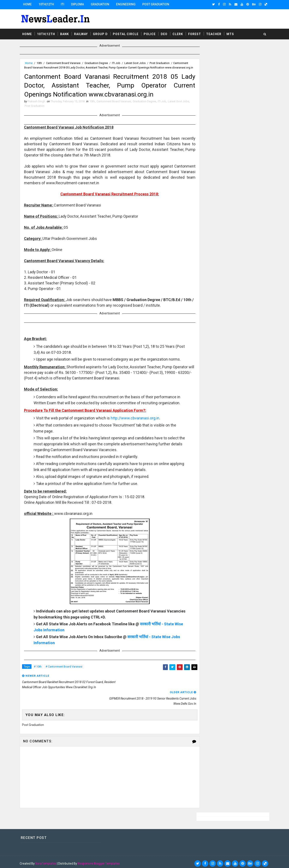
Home (29, 4)
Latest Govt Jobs (137, 62)
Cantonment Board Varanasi (65, 62)
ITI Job (118, 62)
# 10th (39, 683)
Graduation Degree (98, 62)
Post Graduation (157, 4)
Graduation (102, 4)
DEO (166, 33)
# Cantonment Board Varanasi (66, 683)
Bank (66, 33)
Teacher (215, 33)
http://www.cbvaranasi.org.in (137, 435)
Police (151, 33)
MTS (232, 33)
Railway (83, 33)
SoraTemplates (48, 861)
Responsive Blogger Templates (100, 861)
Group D (102, 33)
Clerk (180, 33)
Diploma (79, 4)
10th (41, 62)
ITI (64, 4)
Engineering (127, 4)
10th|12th (48, 4)
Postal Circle (127, 33)
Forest (196, 33)
